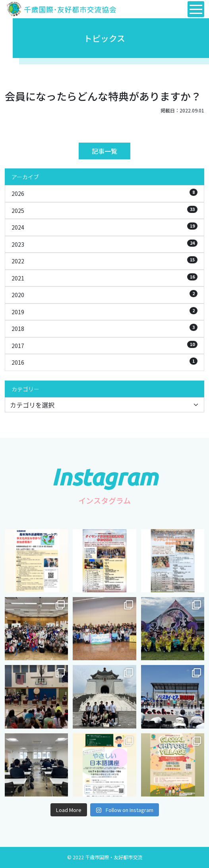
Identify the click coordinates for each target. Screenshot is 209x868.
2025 (104, 210)
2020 (104, 294)
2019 (104, 311)
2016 (104, 362)
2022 (104, 261)
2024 (104, 227)
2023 (104, 244)
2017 (104, 345)
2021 (104, 278)
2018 (104, 328)
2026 (104, 193)
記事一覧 (104, 151)
